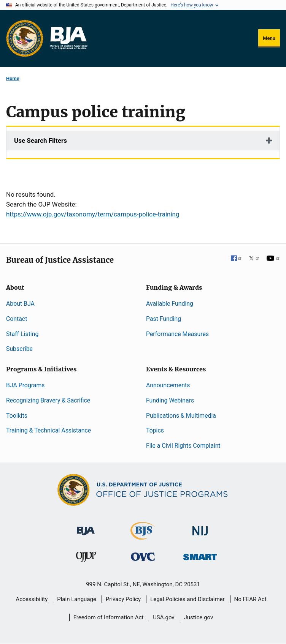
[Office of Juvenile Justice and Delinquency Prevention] (86, 558)
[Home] (68, 38)
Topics (155, 430)
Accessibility (32, 599)
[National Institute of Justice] (200, 528)
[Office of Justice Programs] (25, 38)
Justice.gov (199, 617)
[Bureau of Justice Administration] (86, 527)
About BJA (20, 304)
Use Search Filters (41, 140)
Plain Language (77, 599)
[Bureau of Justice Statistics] (143, 536)
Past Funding (164, 319)
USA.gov (164, 617)
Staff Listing (22, 334)
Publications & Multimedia (181, 416)
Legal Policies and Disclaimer (187, 599)
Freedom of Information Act (109, 617)
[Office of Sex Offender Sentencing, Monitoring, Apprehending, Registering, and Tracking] (200, 555)
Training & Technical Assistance (48, 430)
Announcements (168, 385)
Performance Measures (177, 334)
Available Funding (170, 304)
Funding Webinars (170, 400)
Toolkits (17, 416)
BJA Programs (25, 385)
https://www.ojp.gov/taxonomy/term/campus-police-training (93, 214)
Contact (17, 319)
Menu (269, 38)
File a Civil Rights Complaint (183, 446)
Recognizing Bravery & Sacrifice (48, 400)
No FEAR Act (250, 599)
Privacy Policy (123, 599)
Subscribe (19, 349)
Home (13, 78)
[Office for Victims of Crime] (143, 556)
